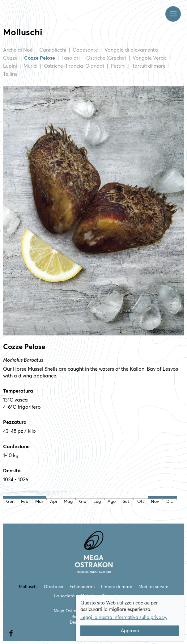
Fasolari (71, 58)
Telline (10, 74)
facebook (11, 631)
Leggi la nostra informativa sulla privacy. (124, 618)
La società (64, 596)
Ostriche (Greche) (106, 58)
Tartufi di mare (149, 66)
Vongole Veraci (150, 58)
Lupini (10, 66)
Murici (30, 66)
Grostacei (54, 587)
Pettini (118, 66)
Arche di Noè (18, 50)
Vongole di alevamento (131, 50)
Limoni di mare (117, 587)
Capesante (85, 50)
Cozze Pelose (40, 58)
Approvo (130, 631)
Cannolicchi (53, 50)
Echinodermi (82, 587)
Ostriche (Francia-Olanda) (74, 66)
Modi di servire (153, 587)
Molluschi (28, 587)
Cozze (10, 58)
